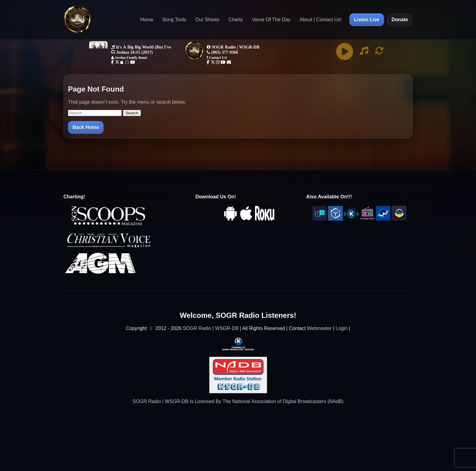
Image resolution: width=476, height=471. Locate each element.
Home (147, 20)
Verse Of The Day (271, 20)
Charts (236, 20)
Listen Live (367, 20)
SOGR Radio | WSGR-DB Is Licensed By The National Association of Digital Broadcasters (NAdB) (238, 401)
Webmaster (319, 328)
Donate (400, 20)
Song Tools (174, 20)
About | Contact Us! (321, 20)
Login (342, 328)
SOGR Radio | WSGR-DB (211, 328)
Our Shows (207, 20)
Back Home (86, 127)
